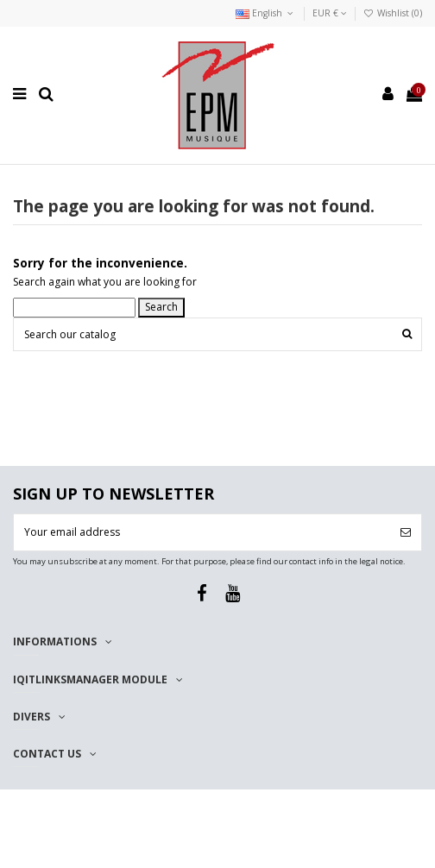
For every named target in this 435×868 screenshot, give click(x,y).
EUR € (330, 13)
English (266, 13)
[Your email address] (202, 532)
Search (161, 307)
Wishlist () (393, 13)
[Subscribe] (406, 532)
